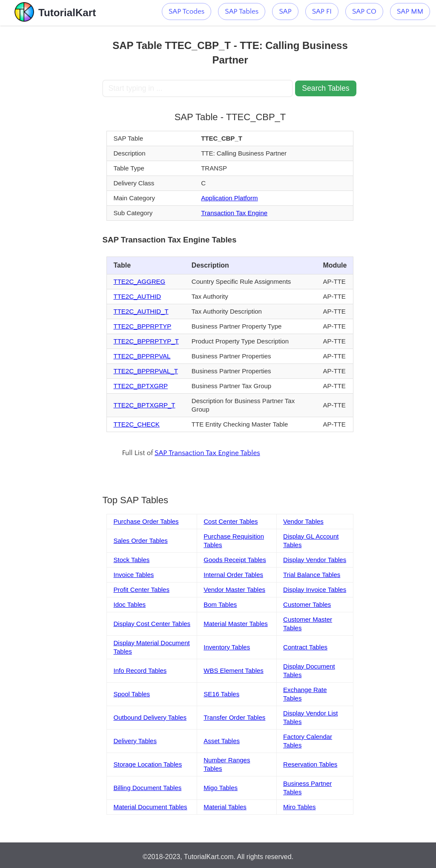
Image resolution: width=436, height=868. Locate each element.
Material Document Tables (150, 807)
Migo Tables (221, 788)
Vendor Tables (303, 521)
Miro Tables (299, 807)
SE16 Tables (221, 694)
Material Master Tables (236, 624)
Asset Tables (222, 741)
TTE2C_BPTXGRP (141, 386)
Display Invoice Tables (315, 590)
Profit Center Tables (141, 590)
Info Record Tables (140, 670)
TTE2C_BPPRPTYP (142, 326)
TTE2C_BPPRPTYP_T (146, 341)
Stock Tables (131, 560)
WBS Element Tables (234, 670)
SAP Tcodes (186, 12)
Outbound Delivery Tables (150, 717)
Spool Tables (132, 694)
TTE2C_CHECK (136, 424)
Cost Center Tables (231, 521)
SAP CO (364, 12)
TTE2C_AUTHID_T (141, 311)
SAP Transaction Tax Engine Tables (207, 453)
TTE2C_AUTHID (137, 296)
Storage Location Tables (148, 764)
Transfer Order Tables (234, 717)
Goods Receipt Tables (235, 560)
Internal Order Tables (233, 575)
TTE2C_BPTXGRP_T (144, 405)
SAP (285, 12)
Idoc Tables (129, 604)
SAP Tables (242, 12)
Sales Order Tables (140, 541)
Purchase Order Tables (146, 521)
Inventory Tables (227, 647)
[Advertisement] (51, 153)
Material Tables (225, 807)
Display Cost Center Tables (152, 624)
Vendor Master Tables (234, 590)
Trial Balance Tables (312, 575)
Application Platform (229, 198)
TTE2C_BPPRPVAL (142, 356)
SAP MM (410, 12)
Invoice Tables (133, 575)
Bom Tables (220, 604)
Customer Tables (307, 604)
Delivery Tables (135, 741)
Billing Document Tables (147, 788)
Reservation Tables (310, 764)
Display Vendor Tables (315, 560)
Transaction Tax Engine (234, 213)
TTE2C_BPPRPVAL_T (145, 371)
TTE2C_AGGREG (139, 281)
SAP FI (322, 12)
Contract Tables (305, 647)
